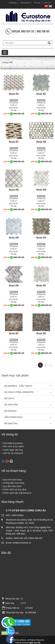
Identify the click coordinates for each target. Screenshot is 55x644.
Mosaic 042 (41, 285)
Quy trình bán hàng (12, 480)
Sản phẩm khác (13, 417)
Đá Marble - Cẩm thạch (18, 386)
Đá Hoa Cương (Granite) (19, 392)
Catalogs (13, 3)
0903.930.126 (19, 114)
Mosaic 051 (14, 142)
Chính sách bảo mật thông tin (16, 493)
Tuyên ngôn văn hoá (12, 450)
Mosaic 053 (14, 94)
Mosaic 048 (41, 189)
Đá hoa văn (11, 405)
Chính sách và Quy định (14, 489)
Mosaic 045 (14, 237)
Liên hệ (47, 3)
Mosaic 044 (41, 237)
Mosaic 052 (41, 94)
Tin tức (37, 3)
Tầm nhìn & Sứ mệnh (13, 446)
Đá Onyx (9, 398)
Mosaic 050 (41, 142)
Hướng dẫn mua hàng (13, 483)
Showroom (25, 3)
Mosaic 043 (14, 285)
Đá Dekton (11, 423)
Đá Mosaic (11, 411)
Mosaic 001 (14, 333)
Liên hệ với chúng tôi (12, 453)
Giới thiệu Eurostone (12, 443)
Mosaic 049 (14, 189)
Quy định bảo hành (11, 486)
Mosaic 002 (41, 333)
